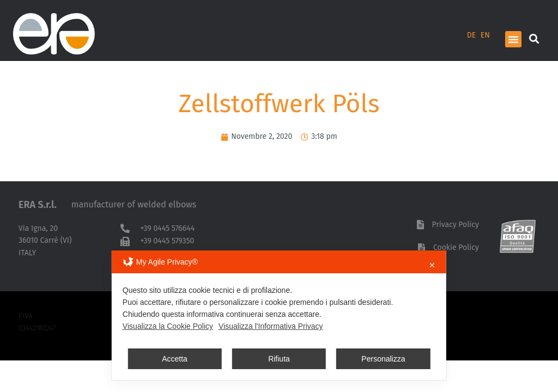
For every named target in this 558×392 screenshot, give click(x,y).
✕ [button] (432, 265)
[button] (513, 39)
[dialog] (279, 315)
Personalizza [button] (383, 359)
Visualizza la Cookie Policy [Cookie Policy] (168, 326)
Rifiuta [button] (279, 359)
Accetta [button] (175, 359)
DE (472, 35)
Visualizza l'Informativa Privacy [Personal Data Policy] (271, 326)
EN (485, 35)
